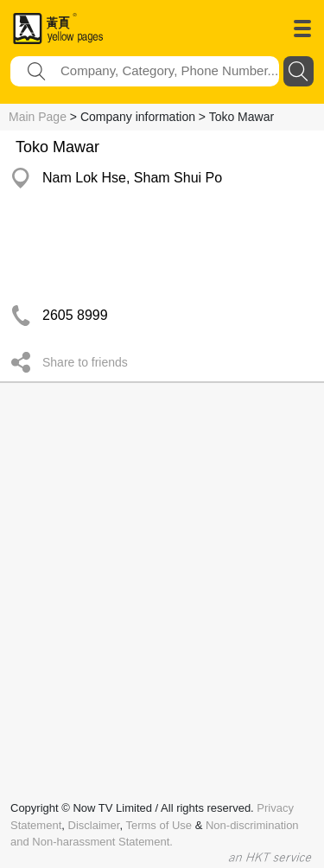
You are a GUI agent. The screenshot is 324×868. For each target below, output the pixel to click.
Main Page (38, 117)
